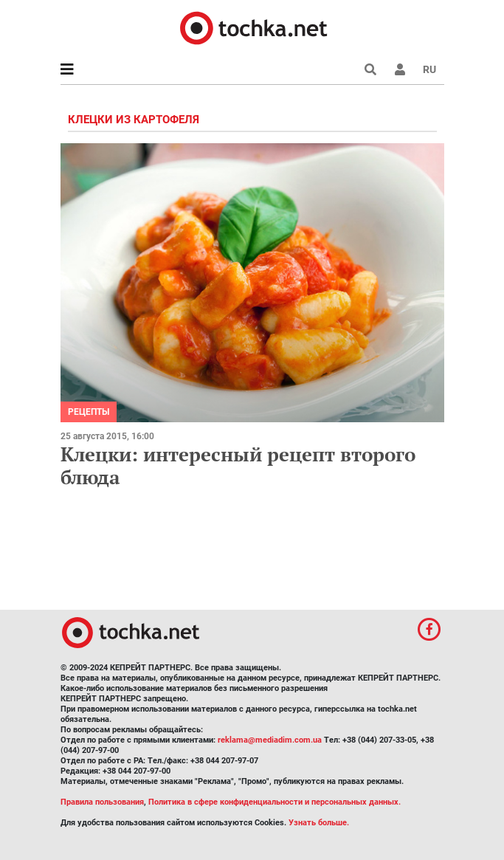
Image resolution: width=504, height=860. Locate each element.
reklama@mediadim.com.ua (270, 740)
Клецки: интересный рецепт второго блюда (238, 465)
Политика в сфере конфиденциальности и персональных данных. (275, 802)
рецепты (89, 412)
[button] (400, 69)
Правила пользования (102, 802)
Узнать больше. (319, 823)
